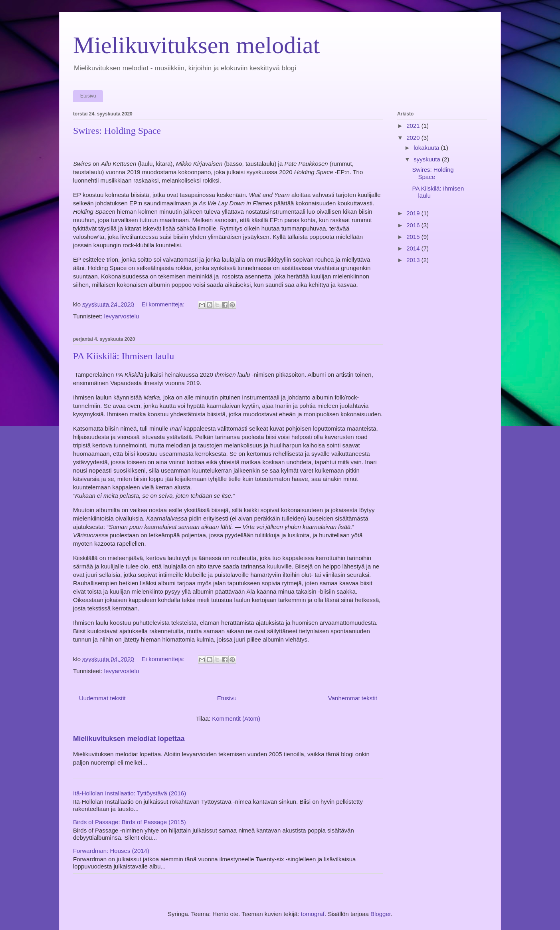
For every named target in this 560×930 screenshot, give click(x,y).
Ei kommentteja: (164, 304)
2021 (414, 126)
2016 (414, 225)
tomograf (313, 914)
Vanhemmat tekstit (353, 698)
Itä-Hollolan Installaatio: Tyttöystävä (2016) (130, 793)
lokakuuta (427, 148)
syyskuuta (428, 159)
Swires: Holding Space (117, 131)
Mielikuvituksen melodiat (196, 45)
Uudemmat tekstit (102, 698)
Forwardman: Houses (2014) (111, 851)
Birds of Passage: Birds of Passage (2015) (130, 822)
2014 (414, 248)
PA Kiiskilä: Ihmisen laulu (124, 356)
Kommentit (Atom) (236, 718)
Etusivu (88, 96)
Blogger (381, 914)
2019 (414, 213)
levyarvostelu (122, 316)
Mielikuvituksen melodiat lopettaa (129, 739)
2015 (414, 237)
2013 (414, 260)
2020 (414, 138)
